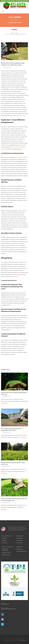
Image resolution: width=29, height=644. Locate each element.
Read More (5, 403)
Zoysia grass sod (20, 157)
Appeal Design (23, 640)
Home (13, 33)
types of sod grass (21, 115)
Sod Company (15, 276)
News (16, 33)
